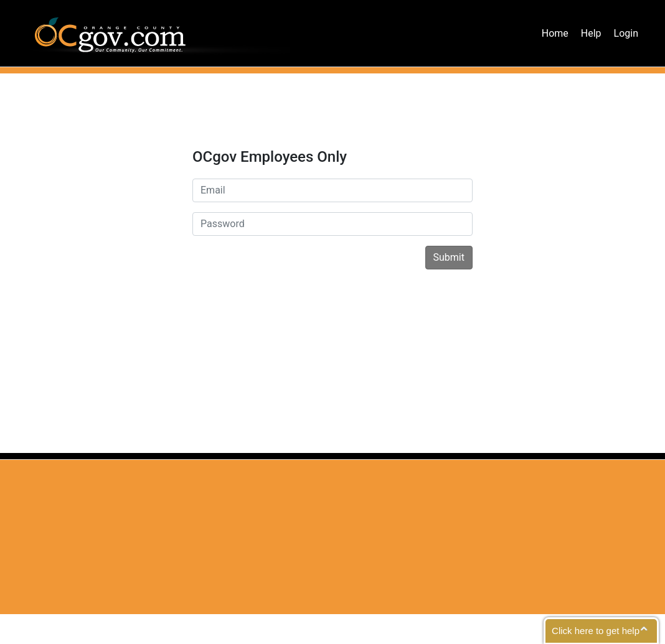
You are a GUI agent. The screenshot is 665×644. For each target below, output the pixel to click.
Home (555, 33)
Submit (449, 257)
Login (626, 33)
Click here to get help (596, 631)
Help (591, 33)
